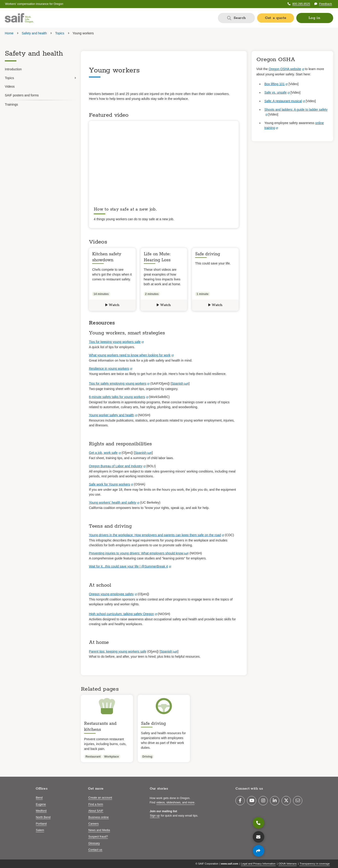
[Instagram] (263, 801)
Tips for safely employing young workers (118, 383)
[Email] (298, 801)
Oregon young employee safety (111, 594)
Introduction (13, 69)
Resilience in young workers (109, 369)
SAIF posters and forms (22, 95)
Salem (40, 830)
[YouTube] (252, 801)
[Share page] (259, 851)
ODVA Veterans (288, 864)
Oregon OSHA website (285, 69)
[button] (315, 18)
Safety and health (34, 33)
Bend (39, 798)
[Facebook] (240, 801)
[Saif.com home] (19, 18)
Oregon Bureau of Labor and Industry (116, 466)
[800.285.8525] (259, 823)
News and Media (99, 830)
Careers (93, 824)
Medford (41, 811)
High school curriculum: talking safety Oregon (121, 614)
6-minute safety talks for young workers (117, 397)
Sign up (155, 816)
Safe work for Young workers (109, 484)
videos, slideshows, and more (175, 803)
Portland (41, 824)
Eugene (41, 804)
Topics (60, 33)
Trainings (11, 104)
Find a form (96, 804)
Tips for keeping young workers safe (115, 342)
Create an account (100, 798)
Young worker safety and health (112, 415)
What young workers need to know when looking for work (130, 355)
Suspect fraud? (98, 837)
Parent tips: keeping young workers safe (118, 651)
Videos (10, 86)
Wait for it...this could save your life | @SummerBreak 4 (128, 566)
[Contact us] (259, 837)
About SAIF (96, 811)
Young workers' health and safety (113, 502)
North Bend (43, 817)
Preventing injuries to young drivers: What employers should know (136, 553)
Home (9, 33)
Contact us (95, 850)
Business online (98, 817)
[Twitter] (286, 801)
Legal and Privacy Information (258, 864)
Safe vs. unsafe (276, 92)
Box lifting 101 (275, 84)
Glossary (94, 843)
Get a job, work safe (103, 453)
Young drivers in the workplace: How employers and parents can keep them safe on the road (155, 535)
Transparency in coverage (315, 864)
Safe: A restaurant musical (283, 101)
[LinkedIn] (275, 801)
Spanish (178, 383)
